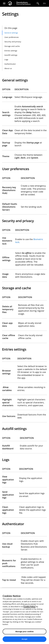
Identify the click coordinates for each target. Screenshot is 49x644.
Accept (24, 639)
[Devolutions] (10, 3)
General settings (11, 33)
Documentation (23, 3)
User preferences (12, 37)
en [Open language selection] (44, 3)
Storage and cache (12, 46)
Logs (6, 59)
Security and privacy (13, 42)
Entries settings (11, 51)
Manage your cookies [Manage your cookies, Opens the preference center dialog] (25, 631)
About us (8, 68)
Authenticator (10, 64)
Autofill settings (11, 55)
